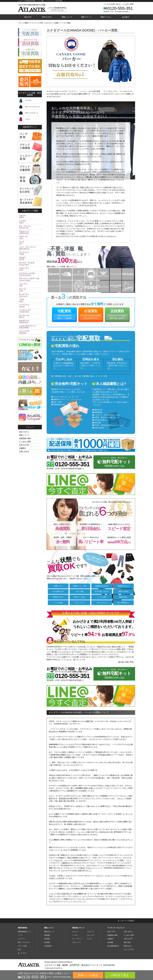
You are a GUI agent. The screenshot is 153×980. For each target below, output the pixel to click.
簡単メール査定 (88, 975)
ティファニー (30, 253)
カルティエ (30, 237)
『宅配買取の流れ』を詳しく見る (65, 376)
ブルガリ (30, 259)
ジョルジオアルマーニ (30, 327)
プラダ (30, 301)
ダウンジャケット (32, 113)
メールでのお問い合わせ (112, 4)
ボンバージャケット (33, 107)
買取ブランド (86, 17)
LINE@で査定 (120, 975)
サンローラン (30, 295)
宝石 (19, 949)
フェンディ (30, 285)
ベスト (28, 119)
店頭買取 (117, 315)
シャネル (30, 222)
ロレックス (91, 935)
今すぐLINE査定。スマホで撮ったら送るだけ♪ (92, 485)
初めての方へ (47, 17)
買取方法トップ (49, 932)
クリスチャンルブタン (30, 274)
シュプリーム (30, 306)
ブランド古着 (22, 946)
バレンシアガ (30, 332)
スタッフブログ (129, 949)
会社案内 (125, 17)
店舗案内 (22, 448)
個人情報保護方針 (113, 946)
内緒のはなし (128, 946)
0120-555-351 (120, 8)
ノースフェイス (30, 311)
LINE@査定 (48, 946)
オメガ (89, 939)
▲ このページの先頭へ (126, 921)
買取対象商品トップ (24, 932)
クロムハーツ (30, 232)
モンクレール (30, 316)
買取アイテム (106, 17)
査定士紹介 (127, 942)
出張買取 (91, 315)
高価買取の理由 (25, 438)
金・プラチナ (22, 953)
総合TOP (28, 17)
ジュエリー (22, 939)
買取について (67, 17)
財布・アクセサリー (24, 942)
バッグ (20, 935)
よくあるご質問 (128, 4)
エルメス (30, 217)
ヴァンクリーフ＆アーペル (30, 280)
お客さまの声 (24, 445)
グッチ (30, 243)
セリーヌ (30, 290)
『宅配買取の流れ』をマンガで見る (94, 376)
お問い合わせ (24, 452)
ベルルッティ (30, 269)
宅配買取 (64, 315)
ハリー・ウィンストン (30, 248)
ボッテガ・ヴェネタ (30, 264)
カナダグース (30, 322)
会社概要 (110, 942)
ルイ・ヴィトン (30, 227)
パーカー (28, 100)
